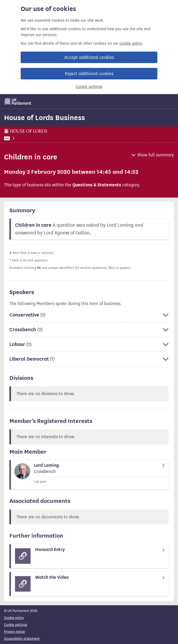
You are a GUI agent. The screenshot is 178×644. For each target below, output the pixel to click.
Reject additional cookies (89, 74)
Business (39, 138)
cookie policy (131, 43)
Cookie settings (89, 87)
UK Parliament (15, 138)
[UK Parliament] (18, 101)
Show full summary (156, 155)
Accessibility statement (22, 639)
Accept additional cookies (89, 57)
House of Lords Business (44, 118)
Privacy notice (14, 632)
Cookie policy (14, 618)
